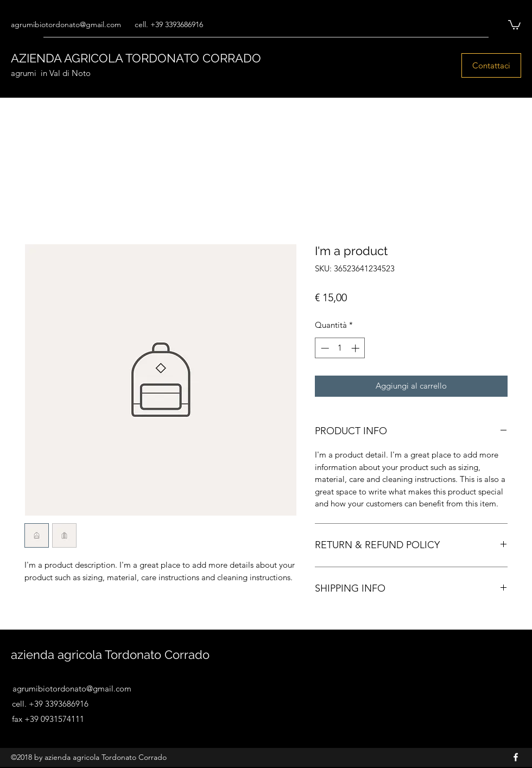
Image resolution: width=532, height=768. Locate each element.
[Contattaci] (491, 65)
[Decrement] (324, 348)
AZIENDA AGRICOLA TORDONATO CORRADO (136, 58)
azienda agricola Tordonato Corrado (110, 655)
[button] (514, 24)
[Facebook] (516, 757)
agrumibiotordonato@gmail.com (66, 24)
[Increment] (356, 348)
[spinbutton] (340, 348)
